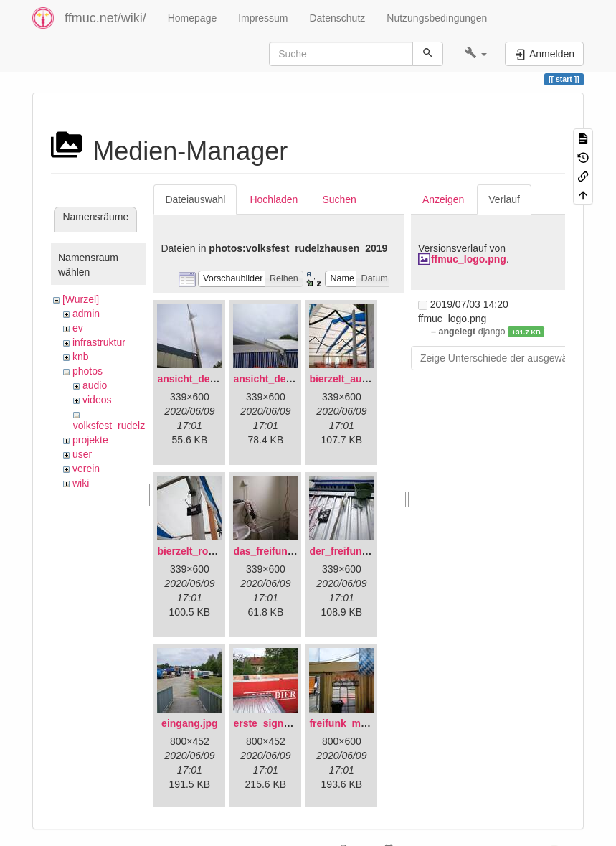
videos (97, 400)
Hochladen (274, 199)
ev (78, 328)
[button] (476, 54)
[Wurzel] (81, 299)
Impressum (263, 18)
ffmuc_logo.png (469, 259)
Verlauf (504, 199)
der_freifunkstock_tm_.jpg (372, 551)
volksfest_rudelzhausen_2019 (139, 426)
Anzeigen (443, 199)
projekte (90, 440)
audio (95, 385)
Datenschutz (337, 18)
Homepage (193, 18)
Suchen (339, 199)
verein (86, 469)
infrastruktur (99, 342)
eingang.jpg (190, 723)
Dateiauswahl (195, 199)
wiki (81, 483)
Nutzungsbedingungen (437, 18)
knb (81, 357)
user (82, 454)
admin (86, 314)
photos (87, 371)
